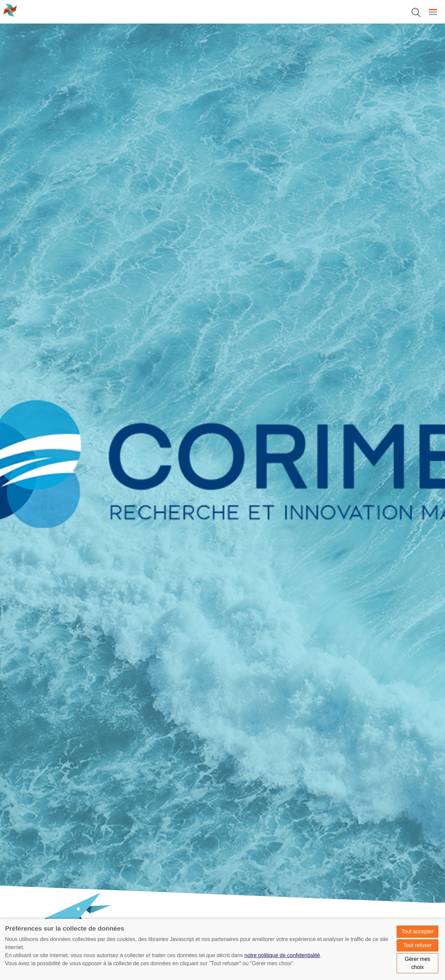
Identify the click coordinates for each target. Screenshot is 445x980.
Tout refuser (417, 945)
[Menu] (416, 13)
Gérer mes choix (417, 963)
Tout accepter (417, 931)
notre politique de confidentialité (282, 955)
